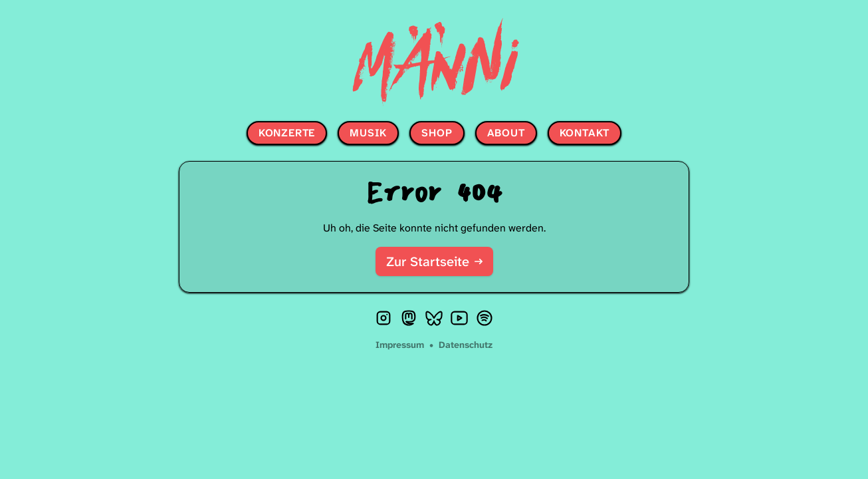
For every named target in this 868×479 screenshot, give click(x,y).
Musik (368, 133)
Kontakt (585, 133)
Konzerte (287, 133)
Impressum (401, 345)
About (506, 133)
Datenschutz (466, 345)
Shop (437, 133)
